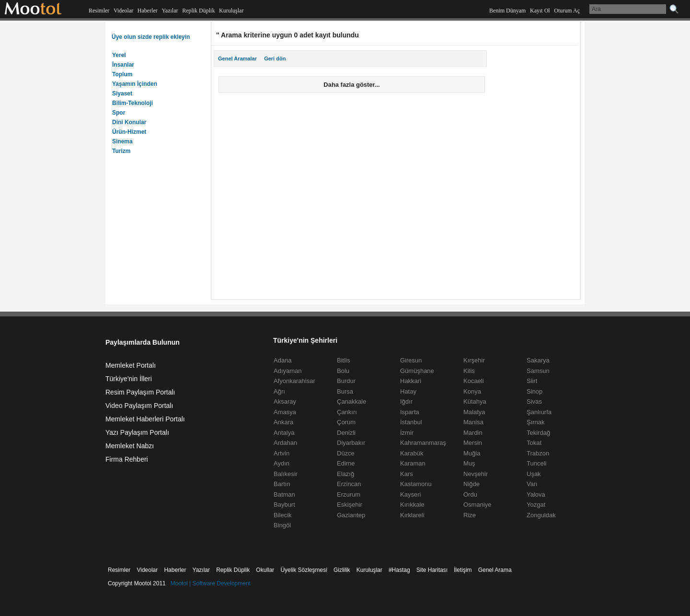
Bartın (282, 484)
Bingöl (282, 525)
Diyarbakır (351, 443)
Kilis (469, 371)
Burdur (346, 381)
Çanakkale (351, 401)
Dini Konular (129, 122)
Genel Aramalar (237, 58)
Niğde (471, 484)
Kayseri (410, 494)
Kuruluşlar (231, 11)
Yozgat (536, 505)
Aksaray (285, 401)
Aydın (282, 463)
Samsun (538, 371)
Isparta (410, 412)
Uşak (534, 474)
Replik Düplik (198, 11)
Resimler (99, 11)
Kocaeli (474, 381)
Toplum (122, 74)
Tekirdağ (538, 433)
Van (532, 484)
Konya (472, 391)
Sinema (122, 141)
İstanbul (411, 422)
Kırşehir (474, 360)
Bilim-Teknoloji (132, 103)
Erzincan (349, 484)
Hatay (408, 391)
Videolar (123, 11)
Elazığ (345, 474)
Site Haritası (432, 570)
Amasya (285, 412)
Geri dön (275, 58)
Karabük (412, 453)
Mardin (473, 433)
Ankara (283, 422)
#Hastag (399, 570)
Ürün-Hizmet (129, 132)
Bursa (345, 391)
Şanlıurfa (539, 412)
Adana (283, 360)
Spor (119, 113)
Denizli (346, 433)
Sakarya (538, 360)
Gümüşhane (417, 371)
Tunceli (536, 463)
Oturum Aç (567, 11)
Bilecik (283, 515)
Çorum (346, 422)
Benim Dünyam (507, 11)
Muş (469, 463)
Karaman (413, 463)
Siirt (532, 381)
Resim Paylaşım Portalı (140, 392)
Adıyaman (288, 371)
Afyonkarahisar (294, 381)
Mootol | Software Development (211, 583)
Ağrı (279, 391)
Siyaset (122, 93)
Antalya (284, 433)
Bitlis (343, 360)
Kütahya (475, 401)
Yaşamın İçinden (135, 84)
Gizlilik (342, 570)
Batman (284, 494)
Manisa (473, 422)
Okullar (265, 570)
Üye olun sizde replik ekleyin (151, 37)
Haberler (148, 11)
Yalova (536, 494)
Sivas (534, 401)
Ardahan (285, 443)
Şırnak (536, 422)
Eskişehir (350, 505)
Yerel (119, 55)
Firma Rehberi (127, 459)
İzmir (407, 433)
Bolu (343, 371)
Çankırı (347, 412)
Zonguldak (541, 515)
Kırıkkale (412, 505)
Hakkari (411, 381)
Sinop (535, 391)
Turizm (121, 151)
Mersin (473, 443)
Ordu (470, 494)
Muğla (472, 453)
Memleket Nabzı (130, 446)
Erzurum (349, 494)
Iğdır (406, 401)
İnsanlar (123, 65)
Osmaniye (477, 505)
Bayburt (284, 505)
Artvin (282, 453)
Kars (407, 474)
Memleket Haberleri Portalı (145, 419)
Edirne (346, 463)
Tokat (534, 443)
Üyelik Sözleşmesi (304, 570)
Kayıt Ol (540, 11)
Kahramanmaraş (423, 443)
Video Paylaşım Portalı (139, 406)
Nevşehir (476, 474)
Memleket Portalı (131, 365)
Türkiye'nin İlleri (129, 379)
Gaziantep (351, 515)
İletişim (463, 570)
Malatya (474, 412)
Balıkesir (286, 474)
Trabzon (538, 453)
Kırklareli (412, 515)
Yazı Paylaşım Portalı (137, 432)
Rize (470, 515)
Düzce (346, 453)
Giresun (411, 360)
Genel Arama (495, 570)
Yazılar (170, 11)
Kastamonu (416, 484)
